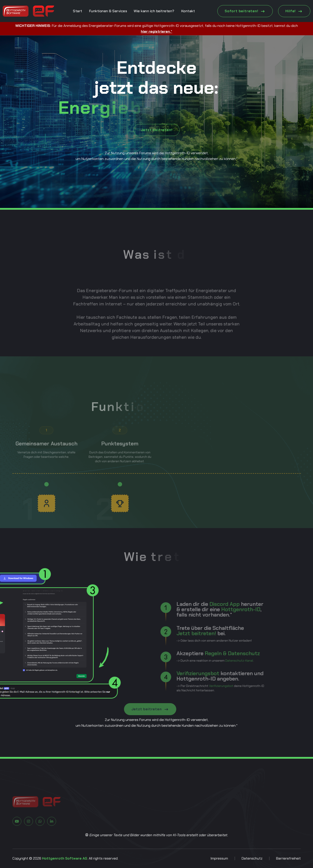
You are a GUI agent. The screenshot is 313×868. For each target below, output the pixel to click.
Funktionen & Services (108, 11)
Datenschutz (252, 858)
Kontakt (188, 11)
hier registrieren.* (156, 31)
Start (78, 11)
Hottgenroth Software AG (65, 858)
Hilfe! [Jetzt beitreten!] (294, 11)
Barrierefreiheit (288, 858)
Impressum (219, 858)
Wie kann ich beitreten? (154, 11)
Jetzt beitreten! (157, 130)
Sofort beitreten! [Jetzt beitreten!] (245, 11)
